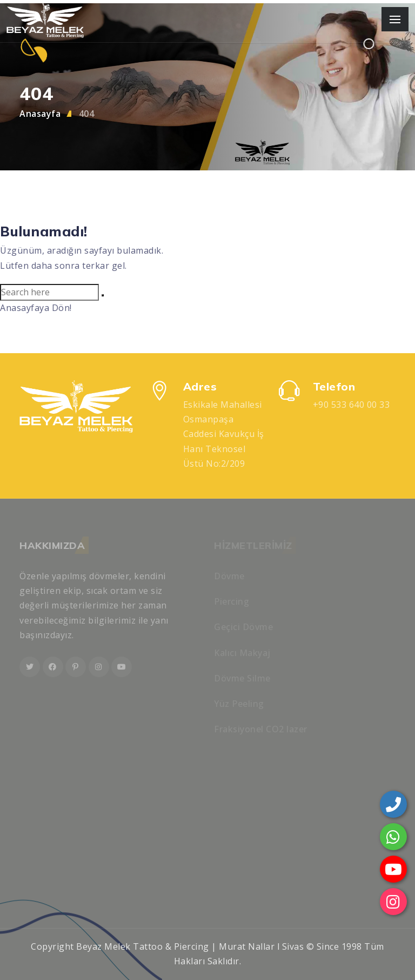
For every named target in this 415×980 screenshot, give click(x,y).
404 (87, 114)
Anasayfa (40, 114)
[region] (207, 490)
